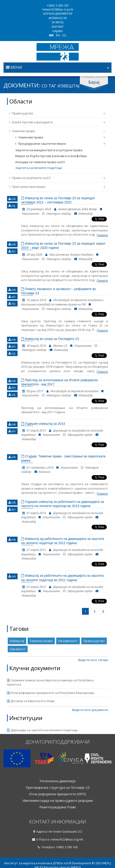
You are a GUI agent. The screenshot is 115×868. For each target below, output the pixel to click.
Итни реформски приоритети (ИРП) (57, 794)
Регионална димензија (57, 781)
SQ (64, 35)
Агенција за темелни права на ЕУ (40, 162)
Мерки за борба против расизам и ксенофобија (51, 156)
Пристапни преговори (55, 187)
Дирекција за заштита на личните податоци (42, 730)
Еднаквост (18, 649)
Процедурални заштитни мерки (58, 144)
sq (12, 206)
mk (12, 199)
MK (51, 35)
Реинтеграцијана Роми (57, 807)
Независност (68, 641)
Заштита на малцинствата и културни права (49, 150)
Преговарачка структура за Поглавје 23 (58, 788)
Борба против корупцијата (55, 122)
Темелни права (55, 131)
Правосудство (55, 113)
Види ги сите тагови (93, 660)
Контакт (57, 27)
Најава (58, 31)
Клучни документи (58, 14)
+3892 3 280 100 (57, 5)
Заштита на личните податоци (39, 168)
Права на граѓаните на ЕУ (55, 178)
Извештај (17, 641)
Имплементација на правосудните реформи (58, 801)
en (12, 251)
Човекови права (58, 137)
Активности (58, 18)
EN (58, 35)
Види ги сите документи (90, 710)
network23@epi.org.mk (58, 9)
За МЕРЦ (57, 22)
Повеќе (102, 235)
